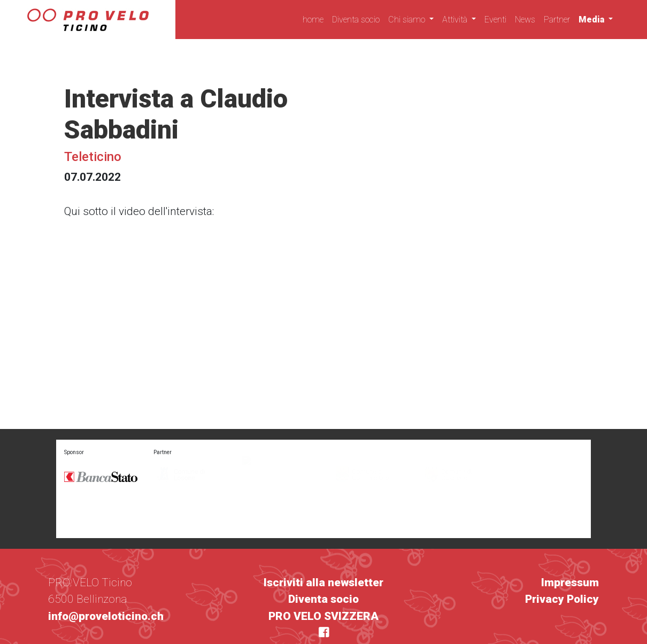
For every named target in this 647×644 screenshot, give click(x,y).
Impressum (570, 550)
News (525, 20)
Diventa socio (356, 20)
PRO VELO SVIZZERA (323, 584)
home (313, 20)
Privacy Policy (562, 568)
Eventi (495, 20)
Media (592, 20)
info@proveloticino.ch (106, 584)
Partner (557, 20)
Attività (456, 20)
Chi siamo (408, 20)
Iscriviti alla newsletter (323, 550)
